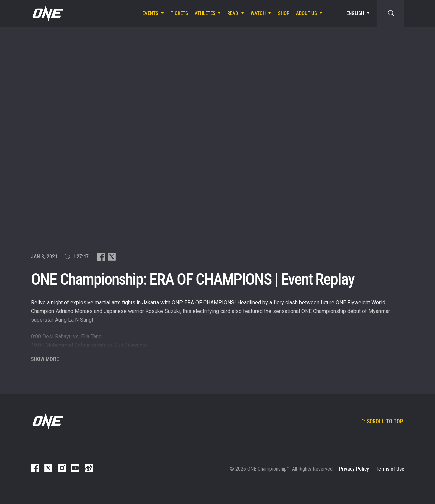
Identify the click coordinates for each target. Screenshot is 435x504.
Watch (258, 13)
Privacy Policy (354, 469)
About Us (306, 13)
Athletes (205, 13)
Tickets (179, 13)
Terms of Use (390, 469)
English (355, 13)
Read (233, 13)
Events (150, 13)
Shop (284, 13)
